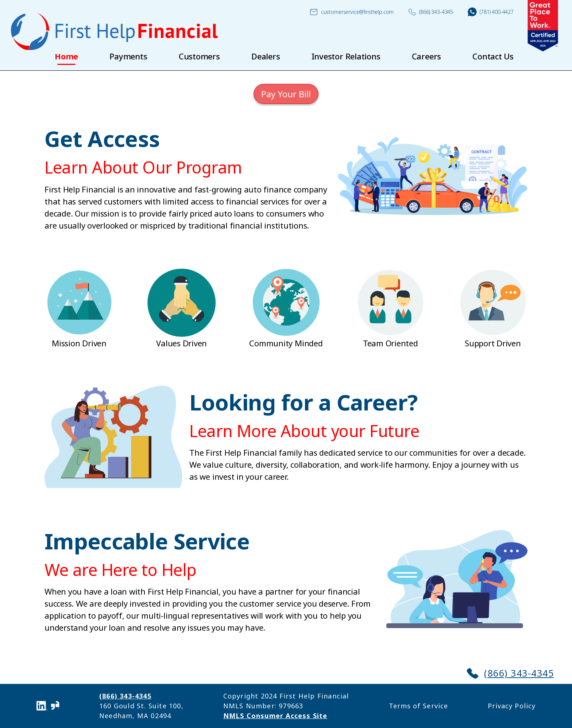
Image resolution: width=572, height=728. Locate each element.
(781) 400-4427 (491, 12)
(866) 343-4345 (431, 12)
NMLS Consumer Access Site (275, 716)
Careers (426, 56)
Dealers (266, 56)
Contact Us (493, 56)
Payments (128, 56)
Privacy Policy (512, 706)
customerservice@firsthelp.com (352, 12)
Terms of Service (418, 706)
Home (66, 56)
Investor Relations (346, 56)
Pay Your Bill (286, 94)
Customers (199, 56)
